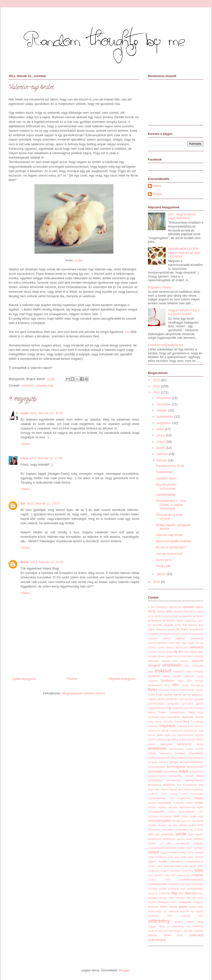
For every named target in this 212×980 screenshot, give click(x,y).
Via (127, 332)
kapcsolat (166, 744)
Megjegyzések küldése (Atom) (84, 693)
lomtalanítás (190, 785)
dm (180, 652)
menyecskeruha (157, 798)
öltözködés (154, 830)
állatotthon (190, 612)
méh (164, 794)
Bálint (157, 186)
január (162, 574)
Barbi (25, 562)
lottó (201, 785)
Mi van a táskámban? (171, 547)
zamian (153, 935)
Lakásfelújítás (166, 495)
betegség (153, 634)
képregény (165, 753)
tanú (201, 893)
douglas (152, 656)
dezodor (153, 652)
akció (152, 611)
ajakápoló (162, 607)
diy (175, 652)
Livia (24, 458)
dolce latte (197, 652)
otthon (183, 825)
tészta (173, 906)
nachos (152, 807)
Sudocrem (154, 871)
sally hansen (196, 857)
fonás (185, 685)
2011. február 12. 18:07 (44, 503)
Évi (23, 503)
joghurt (152, 740)
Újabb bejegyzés (24, 679)
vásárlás (153, 916)
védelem (185, 916)
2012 (157, 386)
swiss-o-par (184, 875)
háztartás (188, 717)
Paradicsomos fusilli (170, 466)
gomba (161, 699)
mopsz (199, 798)
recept (153, 852)
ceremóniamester (158, 643)
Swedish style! (166, 478)
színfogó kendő (157, 889)
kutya (183, 771)
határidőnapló (177, 712)
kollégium (198, 758)
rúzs (170, 857)
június (161, 435)
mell (184, 794)
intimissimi (154, 731)
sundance (175, 871)
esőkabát (198, 672)
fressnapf (164, 690)
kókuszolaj (185, 758)
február (162, 460)
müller (199, 803)
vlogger (152, 926)
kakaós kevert (195, 740)
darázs (170, 647)
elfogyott (154, 665)
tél (194, 898)
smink (163, 861)
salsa (183, 857)
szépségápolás (158, 884)
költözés (163, 762)
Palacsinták (164, 472)
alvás (151, 616)
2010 (157, 582)
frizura (175, 690)
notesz (185, 816)
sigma (152, 861)
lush (150, 789)
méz (172, 798)
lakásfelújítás (155, 780)
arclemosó (155, 620)
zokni (180, 935)
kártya (200, 744)
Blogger (124, 970)
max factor (184, 790)
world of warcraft (158, 931)
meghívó (153, 794)
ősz (191, 830)
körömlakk (155, 771)
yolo (191, 931)
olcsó (200, 821)
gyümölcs (188, 704)
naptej (200, 807)
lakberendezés (194, 780)
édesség (153, 661)
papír (191, 834)
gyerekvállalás (156, 704)
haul (191, 712)
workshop (198, 926)
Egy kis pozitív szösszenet (166, 486)
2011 (157, 392)
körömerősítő (195, 767)
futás (191, 690)
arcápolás (186, 616)
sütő (150, 875)
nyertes (176, 821)
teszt (164, 906)
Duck (190, 656)
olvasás (162, 825)
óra (175, 825)
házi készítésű (170, 717)
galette (178, 695)
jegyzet (199, 735)
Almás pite (163, 566)
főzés (152, 690)
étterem (189, 676)
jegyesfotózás (186, 735)
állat (169, 611)
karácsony (184, 744)
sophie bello (155, 866)
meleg (174, 794)
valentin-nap (45, 385)
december (164, 398)
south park (181, 866)
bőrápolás (198, 634)
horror (159, 722)
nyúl (184, 821)
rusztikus (161, 857)
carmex (167, 639)
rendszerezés (177, 852)
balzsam (161, 629)
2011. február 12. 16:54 (47, 413)
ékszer (185, 661)
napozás (173, 807)
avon (201, 621)
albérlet (161, 612)
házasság (153, 717)
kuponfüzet (171, 771)
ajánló (200, 607)
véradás (179, 922)
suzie (25, 413)
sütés (199, 870)
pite (169, 843)
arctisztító (169, 620)
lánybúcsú (154, 785)
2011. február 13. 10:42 (47, 562)
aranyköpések (170, 616)
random (198, 848)
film (176, 685)
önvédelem (168, 830)
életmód (198, 661)
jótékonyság (164, 740)
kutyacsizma (196, 772)
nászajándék (156, 811)
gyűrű (200, 703)
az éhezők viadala (160, 625)
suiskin (165, 871)
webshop (178, 926)
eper (150, 672)
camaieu (153, 639)
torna (192, 906)
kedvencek (157, 748)
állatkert (178, 612)
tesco (174, 902)
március (163, 454)
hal (185, 708)
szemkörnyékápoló (191, 879)
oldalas (152, 825)
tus (165, 911)
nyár (201, 816)
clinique (199, 643)
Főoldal (72, 679)
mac (157, 789)
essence (154, 676)
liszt (179, 785)
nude (193, 816)
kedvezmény (177, 749)
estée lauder (172, 676)
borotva (187, 634)
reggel (164, 853)
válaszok (174, 911)
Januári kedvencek (169, 554)
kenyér (200, 749)
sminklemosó (195, 861)
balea (151, 629)
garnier (187, 695)
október (163, 410)
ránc (189, 848)
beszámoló (196, 629)
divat (169, 652)
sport (193, 866)
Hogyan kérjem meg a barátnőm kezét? (184, 312)
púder (181, 848)
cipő (191, 643)
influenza (153, 726)
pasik (189, 839)
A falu (151, 607)
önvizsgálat (182, 830)
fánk (189, 681)
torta (201, 906)
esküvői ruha (182, 671)
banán (172, 629)
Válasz (25, 444)
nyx (189, 821)
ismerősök (176, 731)
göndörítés (172, 699)
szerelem (28, 385)
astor (180, 620)
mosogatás (164, 803)
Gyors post (164, 560)
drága (169, 656)
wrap (178, 931)
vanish (200, 911)
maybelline (197, 790)
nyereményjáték (159, 821)
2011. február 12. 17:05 (46, 458)
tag (174, 893)
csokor (161, 647)
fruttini (183, 690)
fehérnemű (155, 685)
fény (167, 685)
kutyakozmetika (157, 776)
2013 (157, 380)
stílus (200, 866)
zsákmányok (157, 940)
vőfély (162, 926)
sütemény (187, 871)
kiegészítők (164, 758)
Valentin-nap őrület (169, 535)
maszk (173, 789)
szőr (183, 889)
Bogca (157, 194)
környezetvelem (157, 767)
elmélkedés (172, 665)
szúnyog (153, 893)
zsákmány (196, 935)
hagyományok (157, 708)
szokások (173, 889)
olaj (194, 821)
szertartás (198, 884)
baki (201, 625)
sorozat (169, 866)
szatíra (152, 880)
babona (193, 625)
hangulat (198, 708)
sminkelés (177, 861)
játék (160, 735)
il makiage (197, 722)
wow (171, 931)
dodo (186, 652)
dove (161, 656)
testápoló (198, 902)
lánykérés (169, 785)
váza (170, 916)
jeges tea (170, 735)
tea (189, 898)
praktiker (198, 843)
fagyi (180, 681)
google (78, 260)
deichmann (182, 647)
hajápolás (178, 708)
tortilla (151, 911)
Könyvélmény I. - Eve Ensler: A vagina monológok (171, 505)
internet (182, 726)
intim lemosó (196, 726)
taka (181, 893)
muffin (189, 803)
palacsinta (168, 834)
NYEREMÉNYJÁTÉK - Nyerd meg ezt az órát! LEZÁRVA (184, 253)
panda (181, 834)
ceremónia (197, 638)
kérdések (180, 753)
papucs (199, 834)
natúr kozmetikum (181, 811)
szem (168, 880)
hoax (151, 722)
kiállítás (152, 758)
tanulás (153, 898)
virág (200, 922)
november (164, 404)
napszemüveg (187, 807)
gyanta (199, 699)
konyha (153, 762)
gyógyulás (173, 704)
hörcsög (168, 722)
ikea (186, 721)
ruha (151, 857)
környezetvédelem (192, 762)
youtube (199, 931)
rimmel (199, 852)
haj (169, 708)
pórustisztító (182, 843)
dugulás (199, 656)
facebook (168, 680)
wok (188, 926)
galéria (168, 694)
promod (171, 848)
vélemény (159, 921)
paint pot (154, 834)
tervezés (164, 902)
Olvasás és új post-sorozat (169, 517)
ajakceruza (175, 607)
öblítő (200, 825)
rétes (190, 853)
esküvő (163, 671)
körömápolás (176, 767)
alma (200, 611)
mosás (152, 803)
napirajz (162, 807)
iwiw (201, 731)
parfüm (181, 839)
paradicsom (155, 839)
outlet (192, 825)
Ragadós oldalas (160, 287)
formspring (197, 685)
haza (201, 712)
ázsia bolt (181, 625)
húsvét (178, 722)
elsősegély (197, 666)
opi (170, 825)
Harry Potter (157, 712)
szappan (197, 875)
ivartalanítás (190, 731)
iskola (165, 730)
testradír (153, 906)
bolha (179, 634)
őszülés (199, 830)
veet (201, 916)
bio (161, 634)
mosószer (179, 803)
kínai (174, 758)
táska (172, 898)
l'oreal (189, 776)
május (161, 442)
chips (184, 643)
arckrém (198, 616)
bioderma (169, 634)
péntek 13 (155, 843)
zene (167, 935)
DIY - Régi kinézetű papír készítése (182, 216)
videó (190, 922)
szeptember (166, 416)
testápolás (185, 902)
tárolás (163, 898)
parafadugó (169, 839)
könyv (174, 762)
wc (169, 926)
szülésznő (164, 893)
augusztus (165, 423)
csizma (152, 647)
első (187, 666)
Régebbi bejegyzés (122, 679)
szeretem (186, 884)
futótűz (200, 690)
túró (159, 911)
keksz (190, 749)
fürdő (160, 694)
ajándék (189, 607)
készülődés (196, 753)
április (161, 448)
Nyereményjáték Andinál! (174, 541)
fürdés (151, 695)
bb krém (182, 629)
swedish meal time (165, 875)
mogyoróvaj (184, 798)
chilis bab (174, 643)
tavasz (181, 898)
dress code (180, 656)
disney (162, 652)
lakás (200, 776)
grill (181, 699)
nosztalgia (166, 816)
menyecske (197, 794)
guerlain (189, 699)
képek (152, 753)
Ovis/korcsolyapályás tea (166, 345)
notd (176, 816)
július (161, 429)
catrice (180, 638)
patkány (198, 839)
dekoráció (196, 647)
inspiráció (168, 726)
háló (190, 708)
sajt (177, 857)
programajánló (156, 848)
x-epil (184, 931)
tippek (183, 906)
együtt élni (170, 661)
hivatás (199, 717)
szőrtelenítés (195, 889)
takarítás (191, 893)
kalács (151, 744)
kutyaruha (175, 776)
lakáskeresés (174, 780)
